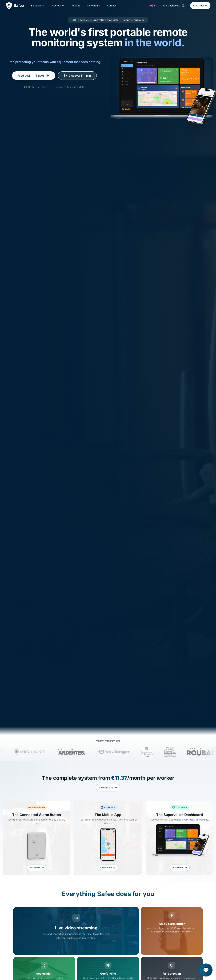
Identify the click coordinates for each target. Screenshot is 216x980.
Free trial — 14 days (34, 76)
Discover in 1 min (77, 76)
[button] (206, 970)
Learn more (37, 871)
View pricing (108, 791)
